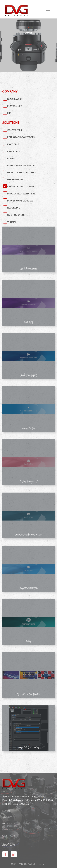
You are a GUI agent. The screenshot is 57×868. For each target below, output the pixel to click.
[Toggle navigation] (48, 9)
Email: (6, 800)
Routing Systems (17, 215)
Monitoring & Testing (21, 172)
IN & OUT (12, 158)
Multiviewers (15, 179)
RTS (9, 113)
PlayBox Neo (15, 106)
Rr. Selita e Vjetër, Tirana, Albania (29, 796)
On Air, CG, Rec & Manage (22, 187)
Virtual (12, 222)
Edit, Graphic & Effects (21, 137)
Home (6, 811)
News (6, 829)
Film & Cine (14, 151)
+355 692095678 (20, 804)
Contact (9, 836)
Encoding (13, 144)
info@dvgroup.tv (18, 800)
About (7, 817)
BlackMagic (14, 99)
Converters (15, 130)
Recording (14, 208)
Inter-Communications (21, 165)
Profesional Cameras (20, 201)
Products (9, 823)
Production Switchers (21, 194)
